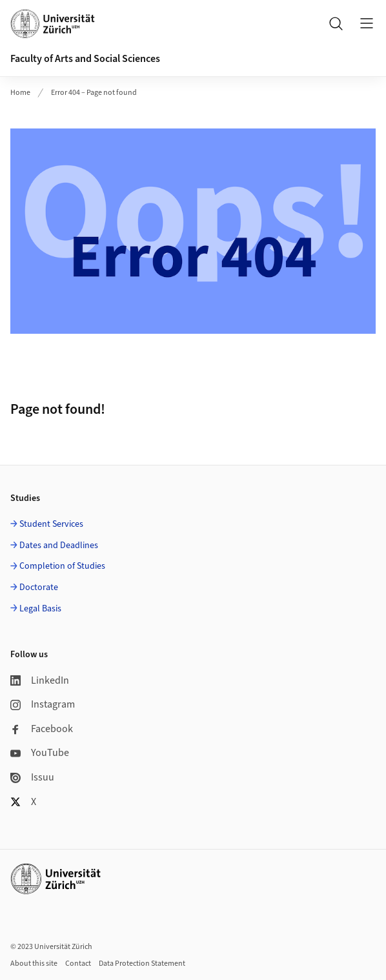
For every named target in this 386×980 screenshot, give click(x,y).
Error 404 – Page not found (94, 93)
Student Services (51, 524)
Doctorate (39, 587)
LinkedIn (40, 680)
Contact (78, 964)
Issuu (32, 777)
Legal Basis (40, 609)
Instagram (43, 704)
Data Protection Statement (142, 964)
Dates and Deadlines (59, 546)
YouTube (40, 753)
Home (20, 93)
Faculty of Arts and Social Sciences (85, 59)
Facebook (42, 729)
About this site (34, 964)
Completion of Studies (62, 566)
